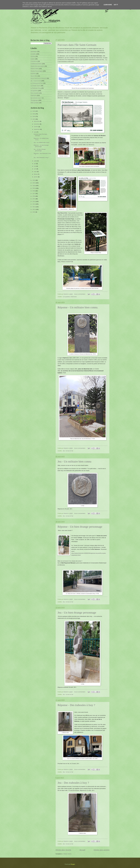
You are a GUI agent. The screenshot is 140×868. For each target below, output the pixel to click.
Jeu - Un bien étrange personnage (77, 612)
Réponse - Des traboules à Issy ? (76, 705)
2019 (34, 188)
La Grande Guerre (36, 86)
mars (35, 172)
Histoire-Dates (35, 69)
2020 (34, 186)
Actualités (33, 54)
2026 (34, 111)
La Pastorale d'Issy (36, 88)
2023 (34, 119)
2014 (34, 201)
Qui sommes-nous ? (36, 98)
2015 (34, 199)
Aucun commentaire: (80, 294)
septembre (37, 129)
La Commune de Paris (37, 83)
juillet (36, 161)
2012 (34, 207)
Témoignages (34, 100)
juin (35, 164)
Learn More (108, 5)
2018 (34, 191)
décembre (37, 121)
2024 (34, 116)
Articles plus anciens (102, 850)
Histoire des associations (37, 66)
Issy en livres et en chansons (39, 78)
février (36, 174)
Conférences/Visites (36, 64)
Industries (33, 73)
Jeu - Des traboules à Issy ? (73, 783)
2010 (34, 212)
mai (35, 166)
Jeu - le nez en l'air (68, 451)
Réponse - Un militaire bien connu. (78, 307)
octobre (36, 127)
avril (35, 169)
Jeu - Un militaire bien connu (74, 461)
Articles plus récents (63, 850)
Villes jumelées (35, 103)
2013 (34, 204)
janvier (36, 177)
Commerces (34, 61)
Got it (116, 5)
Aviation (33, 59)
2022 (34, 180)
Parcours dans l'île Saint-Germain (77, 45)
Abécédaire (34, 51)
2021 (34, 183)
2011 (34, 209)
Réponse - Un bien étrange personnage (80, 527)
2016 (34, 196)
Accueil (82, 850)
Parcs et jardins (35, 93)
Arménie (33, 56)
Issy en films (34, 76)
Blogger (73, 864)
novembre (37, 124)
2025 (34, 114)
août (35, 132)
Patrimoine (74, 297)
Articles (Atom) (67, 854)
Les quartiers (66, 297)
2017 (34, 194)
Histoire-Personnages (37, 71)
